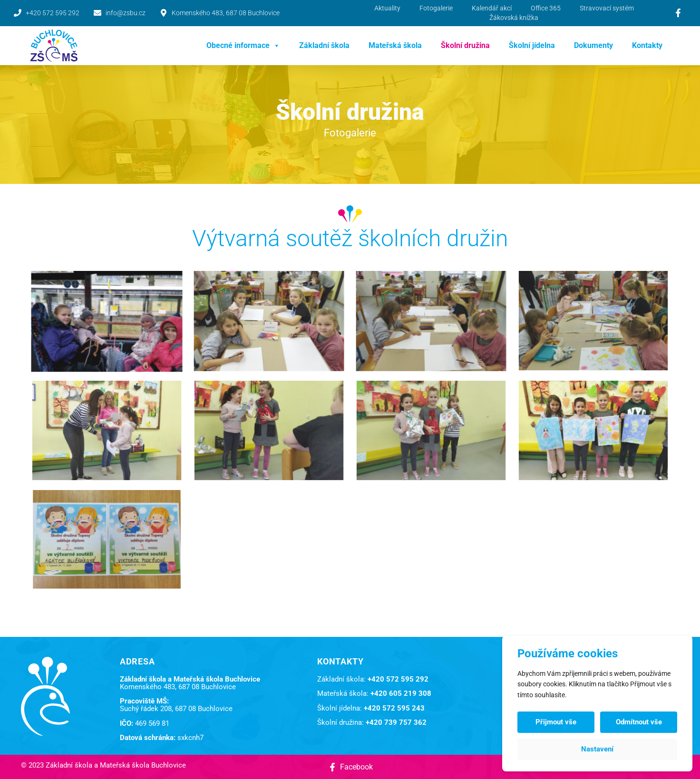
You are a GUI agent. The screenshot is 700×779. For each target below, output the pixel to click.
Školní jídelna (532, 45)
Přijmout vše (556, 722)
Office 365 (546, 8)
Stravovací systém (607, 8)
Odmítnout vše (639, 722)
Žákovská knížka (514, 18)
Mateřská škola (395, 45)
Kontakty (647, 45)
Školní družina (465, 45)
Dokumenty (593, 45)
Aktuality (387, 8)
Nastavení (597, 749)
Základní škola (324, 45)
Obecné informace (243, 46)
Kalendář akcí (492, 8)
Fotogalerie (436, 8)
